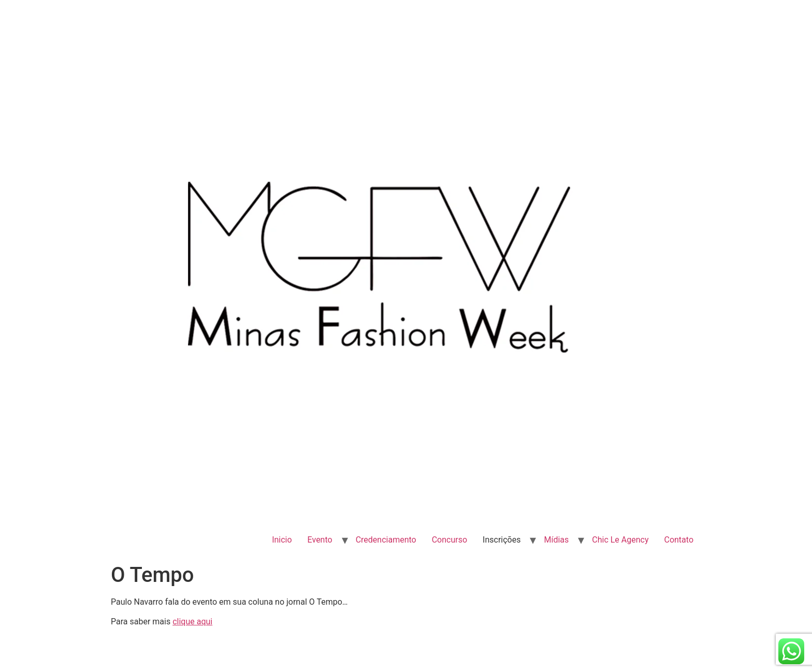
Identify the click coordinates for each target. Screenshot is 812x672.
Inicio (282, 540)
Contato (679, 540)
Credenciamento (386, 540)
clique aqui (192, 622)
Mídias (556, 540)
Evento (320, 540)
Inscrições (502, 540)
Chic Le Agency (620, 540)
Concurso (450, 540)
